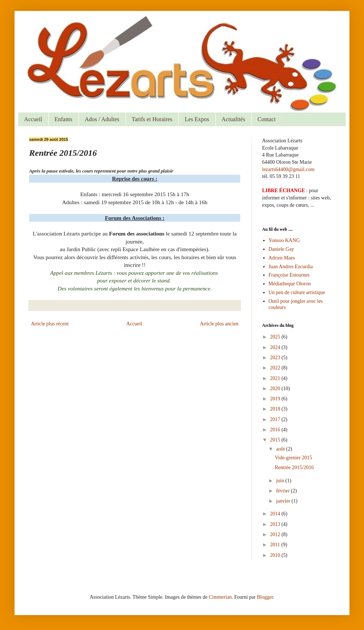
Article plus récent (50, 324)
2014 (276, 514)
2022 (276, 368)
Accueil (33, 119)
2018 (276, 409)
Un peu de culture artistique (297, 292)
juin (280, 481)
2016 (276, 430)
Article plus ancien (219, 324)
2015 (276, 440)
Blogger (265, 597)
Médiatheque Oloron (290, 284)
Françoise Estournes (289, 275)
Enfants (64, 119)
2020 (276, 389)
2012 (276, 534)
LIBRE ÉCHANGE (284, 191)
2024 (276, 347)
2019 (276, 399)
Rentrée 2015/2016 (294, 467)
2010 (276, 555)
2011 (276, 545)
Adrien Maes (282, 258)
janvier (284, 501)
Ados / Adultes (102, 119)
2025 (276, 337)
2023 (276, 358)
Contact (266, 119)
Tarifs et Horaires (152, 119)
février (283, 491)
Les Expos (197, 119)
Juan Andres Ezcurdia (291, 267)
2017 (276, 419)
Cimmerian (220, 597)
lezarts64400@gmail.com (288, 169)
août (281, 449)
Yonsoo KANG (284, 240)
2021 (276, 378)
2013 (276, 524)
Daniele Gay (281, 249)
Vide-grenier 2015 (293, 458)
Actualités (234, 119)
